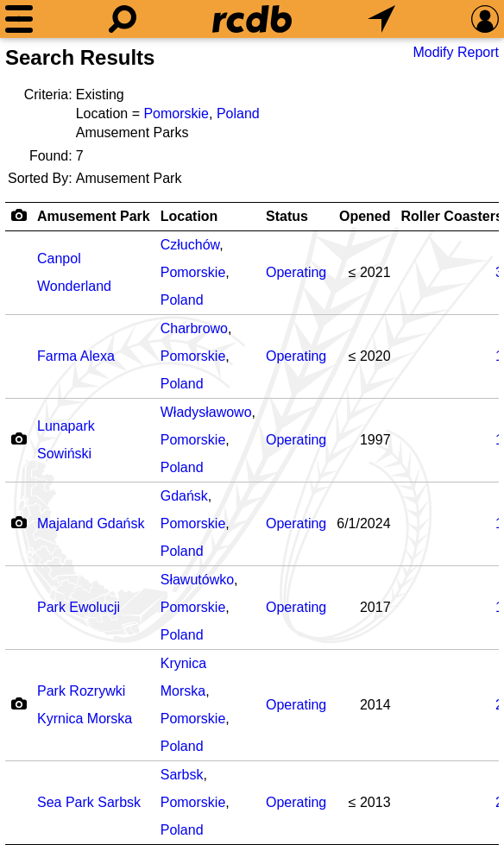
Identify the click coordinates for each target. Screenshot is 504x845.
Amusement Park (94, 216)
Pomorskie (176, 114)
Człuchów (190, 245)
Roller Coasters (452, 216)
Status (287, 216)
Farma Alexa (76, 356)
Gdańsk (184, 496)
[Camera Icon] (19, 438)
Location (189, 216)
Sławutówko (197, 580)
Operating (296, 272)
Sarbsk (182, 775)
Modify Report (456, 52)
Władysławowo (206, 412)
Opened (365, 216)
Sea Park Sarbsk (89, 802)
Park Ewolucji (79, 607)
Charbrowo (194, 328)
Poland (238, 114)
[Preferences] (485, 19)
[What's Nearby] (381, 19)
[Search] (123, 19)
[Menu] (19, 19)
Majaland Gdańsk (91, 523)
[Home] (252, 19)
